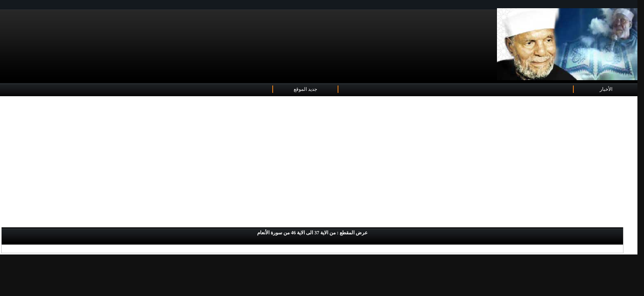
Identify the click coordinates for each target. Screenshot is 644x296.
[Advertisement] (319, 162)
